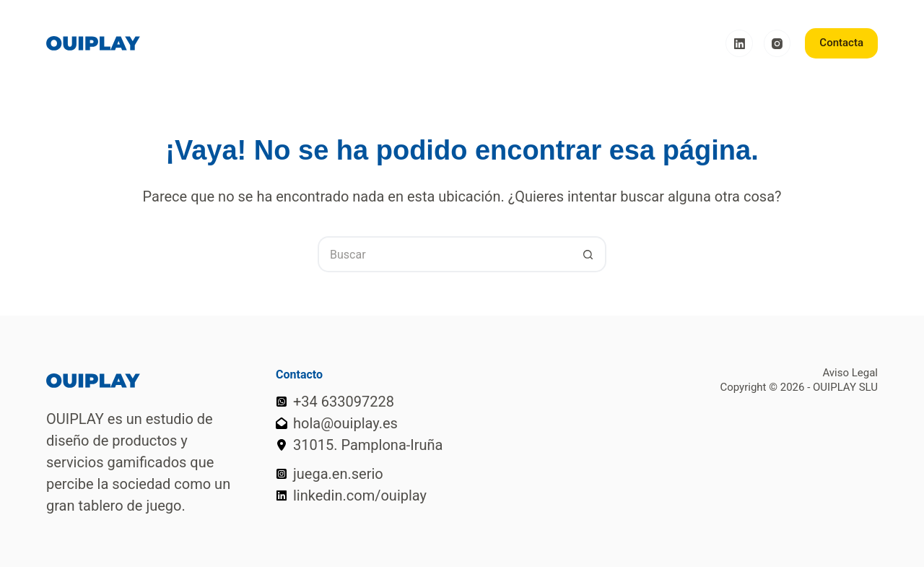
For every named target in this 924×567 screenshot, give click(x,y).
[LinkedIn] (739, 43)
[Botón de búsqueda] (588, 254)
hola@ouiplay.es (345, 423)
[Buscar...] (444, 254)
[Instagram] (777, 43)
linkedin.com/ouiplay (360, 495)
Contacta (841, 43)
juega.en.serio (338, 474)
